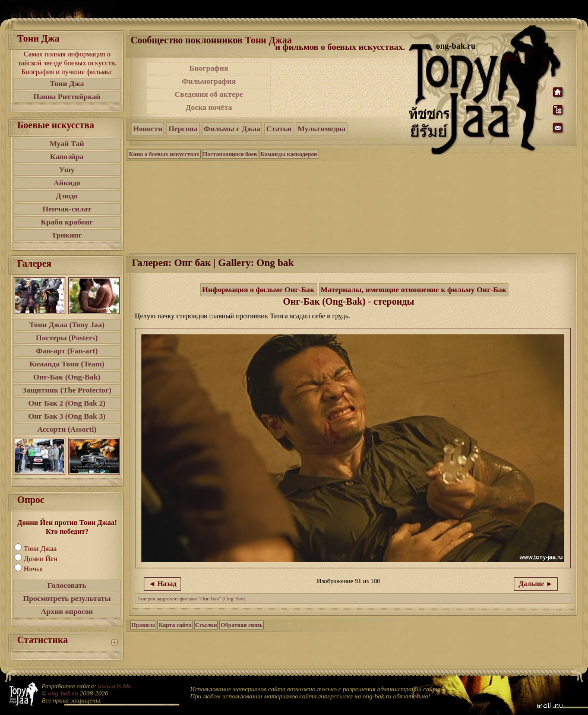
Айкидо (67, 183)
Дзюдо (67, 196)
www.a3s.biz (114, 686)
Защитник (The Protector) (67, 390)
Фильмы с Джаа (232, 129)
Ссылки (206, 625)
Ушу (67, 170)
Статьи (279, 129)
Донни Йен (41, 559)
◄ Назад (162, 584)
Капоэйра (67, 156)
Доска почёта (208, 107)
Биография (209, 68)
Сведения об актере (209, 94)
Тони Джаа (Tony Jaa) (67, 325)
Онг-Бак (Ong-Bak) (67, 377)
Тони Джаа (40, 549)
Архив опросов (67, 611)
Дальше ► (536, 584)
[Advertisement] (341, 88)
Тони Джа (67, 83)
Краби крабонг (67, 222)
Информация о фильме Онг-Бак (258, 290)
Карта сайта (175, 625)
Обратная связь (241, 625)
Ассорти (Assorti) (67, 429)
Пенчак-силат (67, 209)
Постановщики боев (230, 154)
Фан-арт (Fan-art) (67, 351)
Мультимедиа (322, 129)
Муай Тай (67, 143)
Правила (143, 625)
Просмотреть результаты (67, 598)
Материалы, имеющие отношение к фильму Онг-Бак (414, 290)
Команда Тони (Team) (67, 364)
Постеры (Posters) (67, 338)
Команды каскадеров (289, 154)
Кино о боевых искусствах (164, 154)
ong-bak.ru (63, 693)
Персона (183, 129)
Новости (148, 129)
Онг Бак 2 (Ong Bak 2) (67, 403)
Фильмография (209, 81)
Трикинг (67, 235)
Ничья (33, 569)
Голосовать (67, 585)
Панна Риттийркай (67, 97)
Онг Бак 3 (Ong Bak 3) (67, 416)
